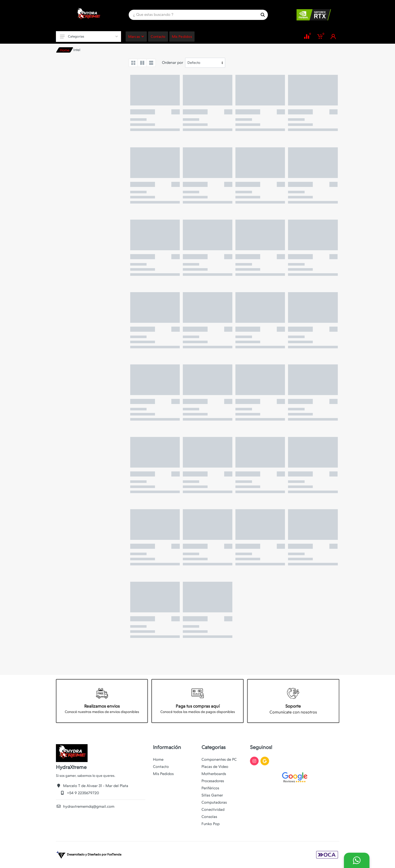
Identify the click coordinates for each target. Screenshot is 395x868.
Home (65, 50)
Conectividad (213, 810)
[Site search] (193, 15)
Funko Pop (211, 824)
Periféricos (210, 788)
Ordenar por (172, 63)
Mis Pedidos (163, 774)
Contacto (161, 767)
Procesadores (213, 781)
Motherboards (214, 774)
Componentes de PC (219, 759)
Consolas (209, 817)
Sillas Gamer (212, 795)
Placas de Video (215, 767)
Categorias (89, 36)
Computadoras (214, 802)
